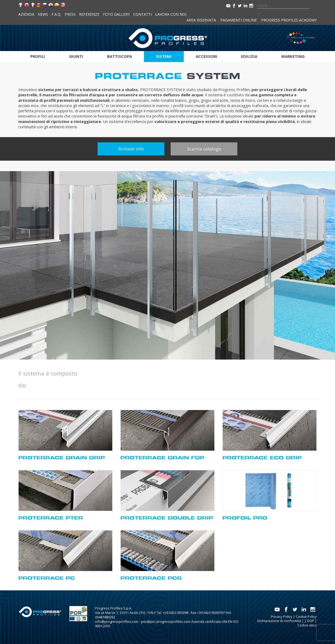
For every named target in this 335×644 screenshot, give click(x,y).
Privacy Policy (282, 617)
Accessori (206, 56)
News (43, 14)
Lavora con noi (171, 14)
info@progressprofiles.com (117, 621)
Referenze (89, 14)
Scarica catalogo (204, 149)
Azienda (26, 14)
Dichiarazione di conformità (279, 621)
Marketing (293, 56)
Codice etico (307, 625)
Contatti (143, 14)
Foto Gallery (116, 14)
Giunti (76, 56)
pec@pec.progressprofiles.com (166, 621)
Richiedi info (131, 149)
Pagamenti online (239, 20)
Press (70, 14)
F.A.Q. (56, 14)
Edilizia (249, 56)
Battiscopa (119, 56)
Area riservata (201, 20)
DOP (311, 621)
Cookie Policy (306, 617)
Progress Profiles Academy (289, 20)
